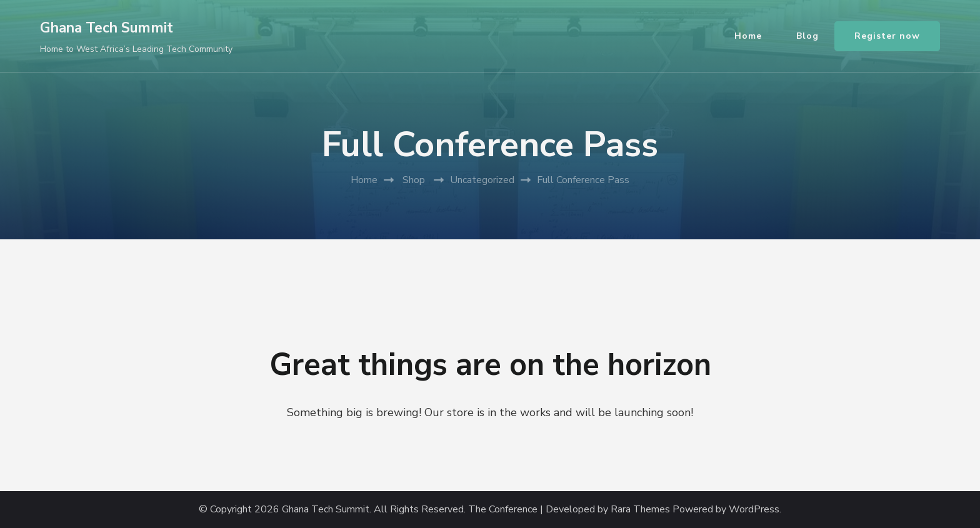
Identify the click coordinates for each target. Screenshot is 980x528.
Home (748, 36)
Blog (807, 36)
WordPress (754, 510)
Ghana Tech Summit (107, 28)
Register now (887, 36)
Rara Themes (640, 510)
